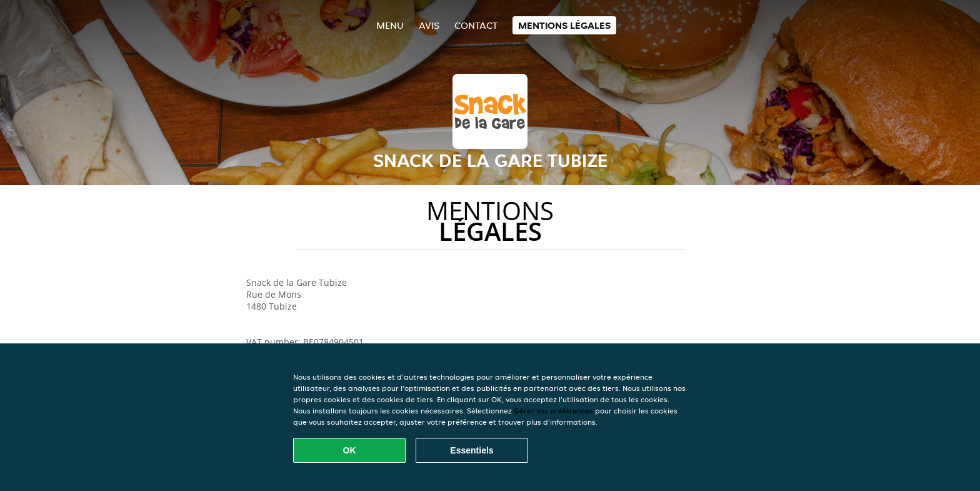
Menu (390, 25)
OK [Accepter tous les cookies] (350, 450)
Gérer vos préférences (553, 411)
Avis (429, 25)
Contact (476, 25)
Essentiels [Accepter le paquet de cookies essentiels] (472, 450)
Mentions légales (564, 25)
